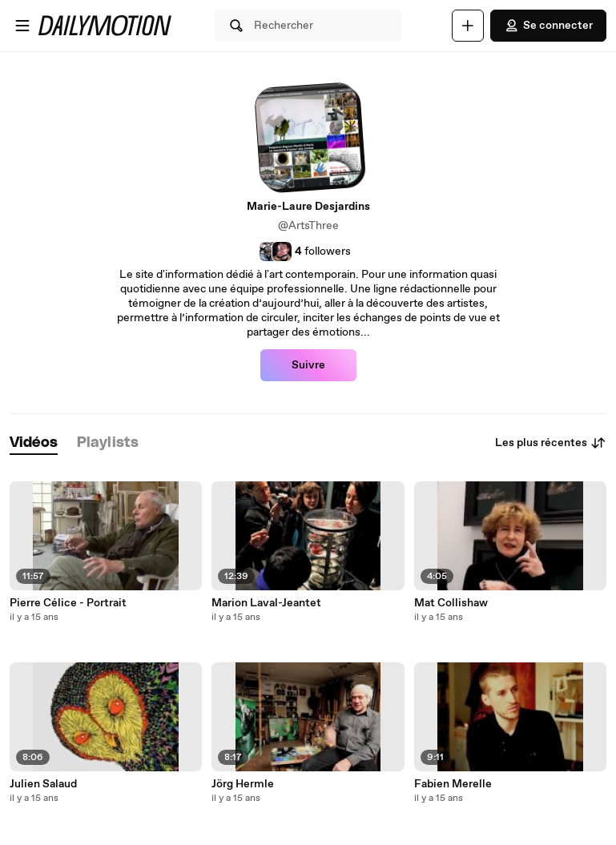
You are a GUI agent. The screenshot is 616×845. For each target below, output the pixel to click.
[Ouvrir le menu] (22, 26)
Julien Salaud (43, 784)
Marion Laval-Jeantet (266, 603)
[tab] (34, 443)
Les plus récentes (551, 443)
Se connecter (548, 26)
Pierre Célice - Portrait (68, 603)
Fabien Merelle (453, 784)
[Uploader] (468, 26)
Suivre (308, 365)
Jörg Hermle (243, 784)
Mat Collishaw (451, 603)
